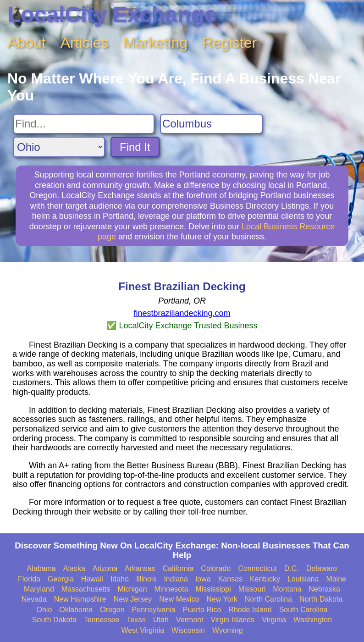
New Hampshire (80, 599)
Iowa (203, 579)
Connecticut (257, 568)
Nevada (34, 599)
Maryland (39, 589)
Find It (135, 147)
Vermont (190, 620)
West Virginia (143, 630)
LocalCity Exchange (112, 14)
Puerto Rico (202, 610)
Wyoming (228, 630)
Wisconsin (188, 630)
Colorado (216, 568)
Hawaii (92, 579)
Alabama (41, 568)
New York (222, 599)
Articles (85, 43)
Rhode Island (250, 610)
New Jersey (133, 599)
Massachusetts (86, 589)
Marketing (156, 43)
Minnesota (171, 589)
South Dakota (54, 620)
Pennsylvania (154, 610)
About (27, 43)
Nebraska (325, 589)
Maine (336, 579)
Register (229, 43)
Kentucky (265, 579)
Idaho (120, 579)
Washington (313, 620)
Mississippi (213, 589)
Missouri (252, 589)
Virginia (274, 620)
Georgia (61, 579)
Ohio (44, 610)
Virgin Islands (232, 620)
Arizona (105, 568)
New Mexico (179, 599)
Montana (287, 589)
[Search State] (59, 147)
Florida (29, 579)
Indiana (176, 579)
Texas (136, 620)
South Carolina (303, 610)
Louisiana (303, 579)
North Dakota (321, 599)
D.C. (292, 568)
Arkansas (140, 568)
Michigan (132, 589)
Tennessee (102, 620)
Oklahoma (76, 610)
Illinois (146, 579)
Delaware (322, 568)
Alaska (74, 568)
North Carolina (268, 599)
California (178, 568)
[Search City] (211, 124)
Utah (161, 620)
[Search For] (84, 124)
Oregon (112, 610)
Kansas (230, 579)
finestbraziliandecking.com (182, 313)
